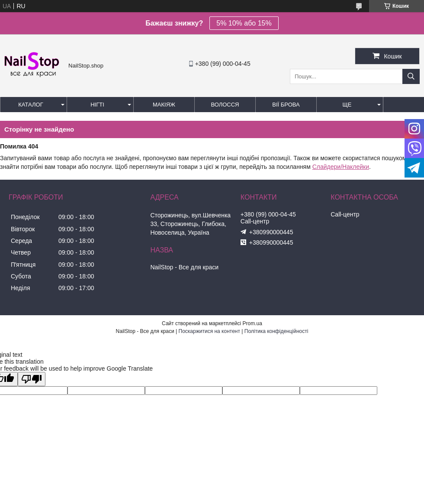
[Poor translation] (32, 379)
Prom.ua (252, 323)
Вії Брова (286, 105)
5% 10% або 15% (244, 23)
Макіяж (164, 105)
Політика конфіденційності (276, 331)
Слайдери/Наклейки (341, 167)
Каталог (31, 105)
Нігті (97, 105)
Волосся (225, 105)
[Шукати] (411, 76)
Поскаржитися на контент (209, 331)
